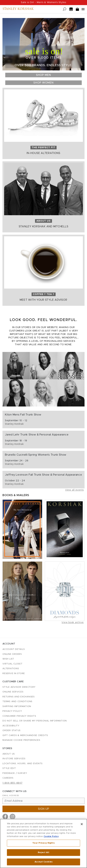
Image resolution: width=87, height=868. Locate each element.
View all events (74, 490)
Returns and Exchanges (19, 697)
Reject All (43, 853)
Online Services (13, 692)
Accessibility (11, 726)
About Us (9, 754)
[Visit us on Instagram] (12, 817)
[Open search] (65, 9)
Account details (14, 649)
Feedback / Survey (15, 773)
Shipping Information (17, 706)
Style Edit (9, 768)
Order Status (12, 731)
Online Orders (12, 654)
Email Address (11, 796)
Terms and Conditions (17, 702)
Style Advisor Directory (19, 687)
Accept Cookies (43, 862)
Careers (8, 778)
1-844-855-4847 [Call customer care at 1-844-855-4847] (12, 783)
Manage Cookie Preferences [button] (21, 740)
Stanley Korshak (18, 9)
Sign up (44, 809)
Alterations (11, 669)
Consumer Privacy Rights (19, 716)
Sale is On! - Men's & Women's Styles (43, 2)
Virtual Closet (12, 664)
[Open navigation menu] (83, 9)
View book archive (73, 623)
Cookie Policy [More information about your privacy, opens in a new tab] (51, 837)
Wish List (8, 659)
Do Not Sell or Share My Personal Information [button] (35, 721)
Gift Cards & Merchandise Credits (25, 735)
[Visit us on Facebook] (5, 817)
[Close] (82, 824)
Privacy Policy (12, 711)
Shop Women (43, 83)
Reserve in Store (14, 674)
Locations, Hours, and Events (23, 764)
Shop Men (43, 75)
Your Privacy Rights (43, 843)
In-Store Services (14, 759)
